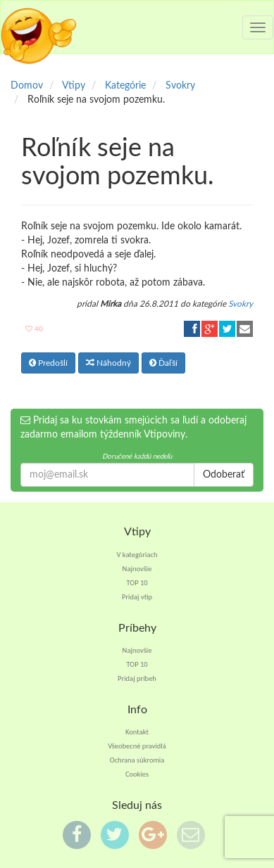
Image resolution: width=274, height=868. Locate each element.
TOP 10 (137, 583)
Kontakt (137, 732)
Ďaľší (163, 363)
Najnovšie (137, 569)
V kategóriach (137, 555)
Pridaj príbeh (137, 678)
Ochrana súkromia (137, 760)
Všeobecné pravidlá (137, 746)
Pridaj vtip (137, 597)
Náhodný (108, 363)
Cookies (137, 774)
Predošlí (48, 363)
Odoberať (224, 475)
